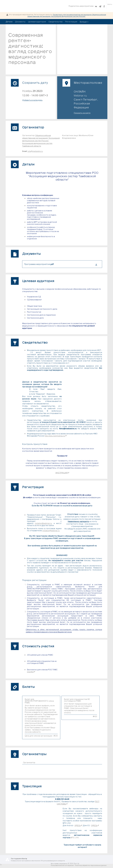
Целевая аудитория (37, 22)
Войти (110, 6)
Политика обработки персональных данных (91, 865)
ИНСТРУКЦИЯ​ (62, 473)
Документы (20, 22)
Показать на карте (82, 113)
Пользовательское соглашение (62, 865)
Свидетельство (56, 22)
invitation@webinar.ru (43, 523)
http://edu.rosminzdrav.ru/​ (56, 436)
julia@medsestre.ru (35, 151)
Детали (9, 22)
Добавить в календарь (32, 100)
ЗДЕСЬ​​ (78, 825)
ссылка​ (31, 672)
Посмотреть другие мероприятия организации (67, 15)
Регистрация (71, 22)
